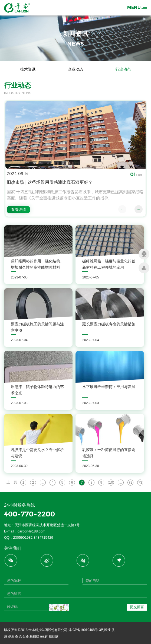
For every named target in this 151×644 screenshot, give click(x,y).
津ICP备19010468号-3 (85, 630)
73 (140, 482)
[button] (139, 209)
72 (130, 482)
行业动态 (123, 69)
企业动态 (75, 69)
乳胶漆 (106, 630)
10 (111, 482)
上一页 (11, 482)
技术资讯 (28, 69)
